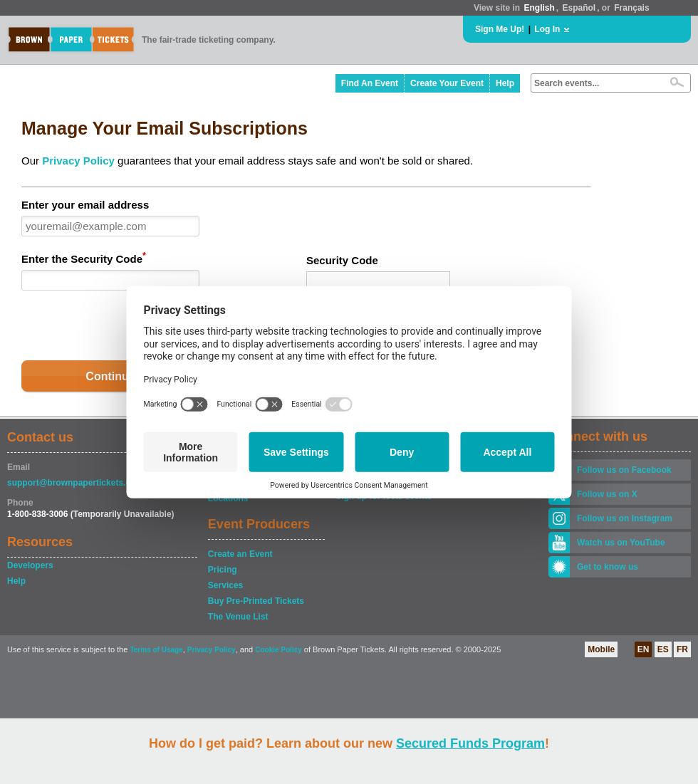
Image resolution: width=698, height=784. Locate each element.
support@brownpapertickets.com (75, 483)
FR (682, 649)
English (539, 8)
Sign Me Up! (500, 29)
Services (225, 585)
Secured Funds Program (470, 743)
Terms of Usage (156, 650)
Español (579, 8)
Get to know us (608, 567)
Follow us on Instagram (625, 518)
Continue (110, 376)
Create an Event (240, 554)
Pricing (223, 570)
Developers (30, 565)
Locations (228, 498)
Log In (547, 29)
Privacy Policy (78, 161)
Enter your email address (85, 205)
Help (505, 83)
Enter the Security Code (84, 258)
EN (644, 649)
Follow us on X (607, 494)
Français (631, 8)
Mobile (601, 649)
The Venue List (238, 617)
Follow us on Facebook (624, 470)
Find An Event (370, 83)
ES (663, 649)
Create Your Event (447, 83)
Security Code (342, 260)
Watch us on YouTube (621, 543)
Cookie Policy (278, 650)
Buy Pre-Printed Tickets (256, 601)
